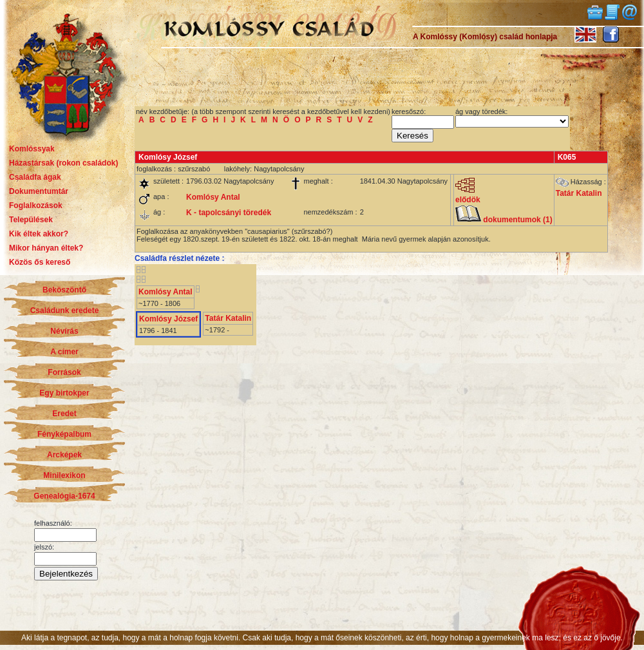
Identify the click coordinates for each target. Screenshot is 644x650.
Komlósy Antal (213, 197)
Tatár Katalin (579, 193)
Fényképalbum (64, 434)
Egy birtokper (64, 393)
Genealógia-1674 (64, 496)
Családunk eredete (65, 311)
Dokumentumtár (39, 191)
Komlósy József (168, 319)
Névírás (64, 331)
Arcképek (64, 455)
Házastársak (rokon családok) (63, 163)
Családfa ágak (35, 177)
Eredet (64, 414)
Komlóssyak (32, 149)
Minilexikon (64, 475)
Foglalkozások (36, 206)
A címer (64, 352)
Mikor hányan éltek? (46, 248)
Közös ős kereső (40, 262)
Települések (31, 220)
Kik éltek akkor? (39, 234)
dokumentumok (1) (504, 220)
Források (64, 372)
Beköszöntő (64, 290)
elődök (468, 196)
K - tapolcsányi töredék (229, 213)
